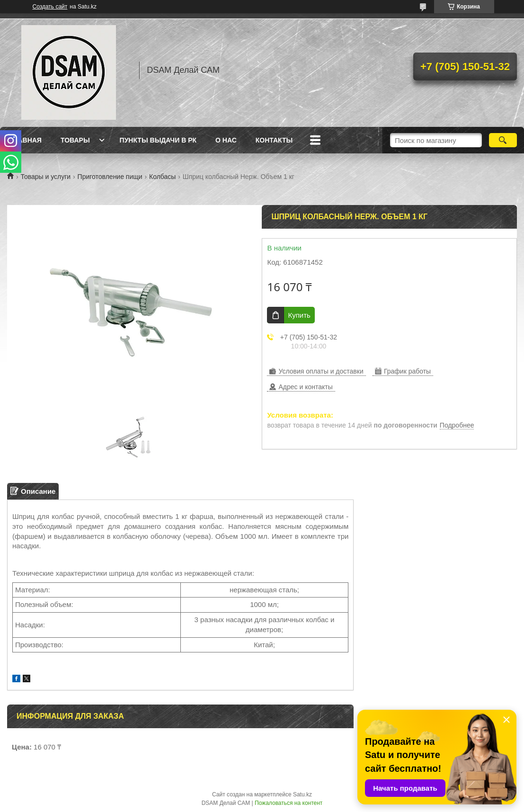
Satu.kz (302, 794)
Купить (299, 315)
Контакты (274, 140)
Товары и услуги (45, 177)
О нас (226, 140)
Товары (75, 140)
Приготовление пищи (110, 177)
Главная (26, 140)
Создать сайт (50, 7)
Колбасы (162, 177)
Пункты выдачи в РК (158, 140)
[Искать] (503, 140)
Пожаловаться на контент (289, 803)
